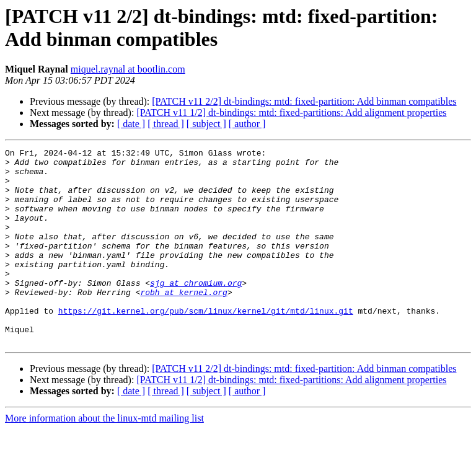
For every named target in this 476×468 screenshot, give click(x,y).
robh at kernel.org (183, 322)
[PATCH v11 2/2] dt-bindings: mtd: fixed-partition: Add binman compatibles (304, 101)
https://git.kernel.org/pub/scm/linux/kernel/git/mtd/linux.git (206, 344)
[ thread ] (166, 124)
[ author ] (247, 124)
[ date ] (131, 124)
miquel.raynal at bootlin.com (128, 69)
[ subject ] (206, 124)
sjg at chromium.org (196, 311)
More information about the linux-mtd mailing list (104, 457)
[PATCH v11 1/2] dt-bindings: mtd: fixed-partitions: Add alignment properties (291, 113)
